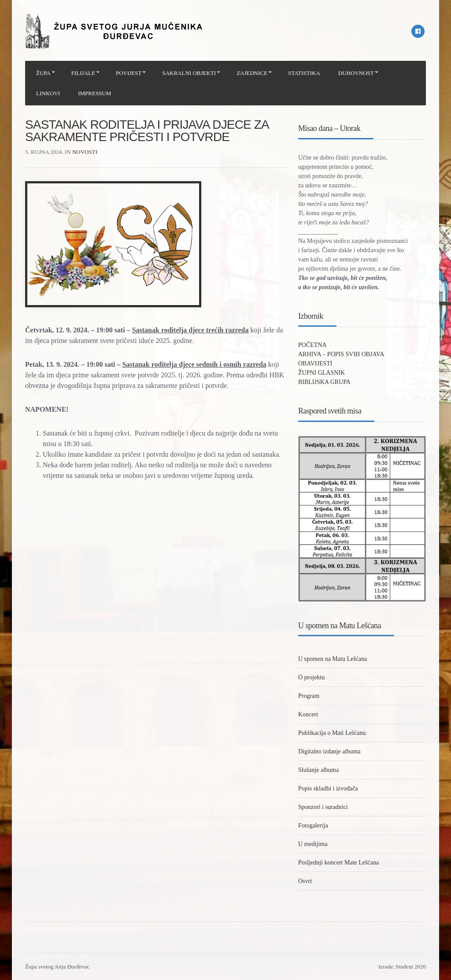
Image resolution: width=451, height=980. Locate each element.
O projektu (311, 677)
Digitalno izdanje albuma (329, 751)
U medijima (313, 844)
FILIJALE (83, 73)
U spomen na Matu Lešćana (333, 659)
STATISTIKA (304, 73)
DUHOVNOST (356, 73)
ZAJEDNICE (252, 73)
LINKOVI (48, 93)
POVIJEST (129, 73)
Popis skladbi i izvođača (328, 788)
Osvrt (305, 881)
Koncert (308, 714)
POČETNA (312, 345)
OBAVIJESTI (315, 363)
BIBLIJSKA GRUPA (324, 382)
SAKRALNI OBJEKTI (189, 73)
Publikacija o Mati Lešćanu (332, 733)
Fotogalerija (313, 825)
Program (309, 696)
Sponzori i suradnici (323, 807)
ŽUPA (43, 73)
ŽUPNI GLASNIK (322, 373)
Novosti (85, 152)
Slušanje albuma (318, 770)
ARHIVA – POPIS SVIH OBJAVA (341, 354)
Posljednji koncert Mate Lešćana (338, 863)
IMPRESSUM (94, 93)
